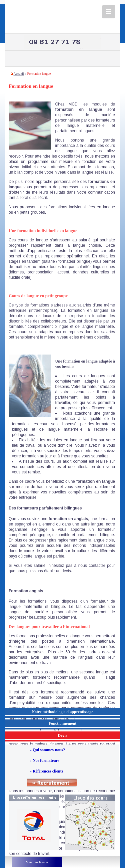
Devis (63, 735)
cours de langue (33, 240)
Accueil (18, 74)
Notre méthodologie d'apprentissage (62, 712)
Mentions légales (37, 862)
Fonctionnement (62, 723)
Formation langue (39, 74)
